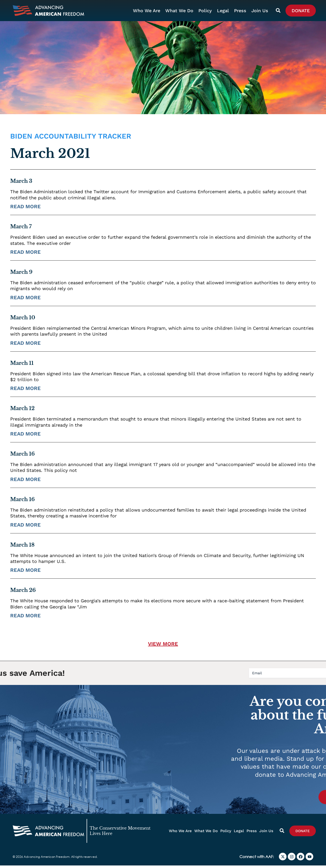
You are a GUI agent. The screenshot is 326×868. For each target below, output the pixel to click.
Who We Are (147, 11)
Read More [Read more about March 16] (25, 482)
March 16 (22, 456)
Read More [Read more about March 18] (25, 573)
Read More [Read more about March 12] (25, 436)
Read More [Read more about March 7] (25, 254)
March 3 (21, 184)
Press (240, 11)
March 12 (22, 411)
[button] (163, 646)
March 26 (23, 593)
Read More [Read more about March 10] (25, 345)
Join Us (260, 11)
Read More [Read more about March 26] (25, 618)
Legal (223, 11)
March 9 (21, 274)
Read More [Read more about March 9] (25, 300)
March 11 (22, 365)
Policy (205, 11)
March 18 (22, 547)
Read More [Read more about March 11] (25, 391)
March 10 (23, 320)
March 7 (21, 229)
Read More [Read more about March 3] (25, 209)
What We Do (179, 11)
